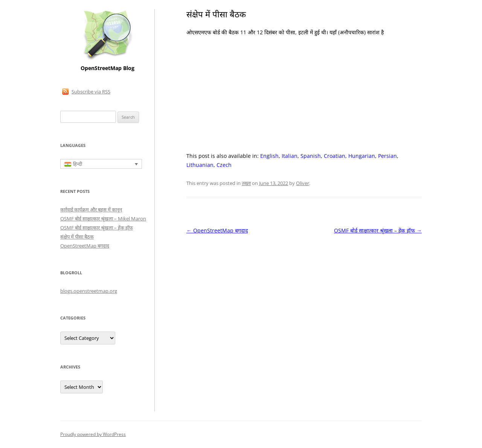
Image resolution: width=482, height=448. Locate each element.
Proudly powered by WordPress (93, 434)
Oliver (303, 183)
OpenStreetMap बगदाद (217, 230)
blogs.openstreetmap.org (89, 291)
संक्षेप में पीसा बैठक (77, 237)
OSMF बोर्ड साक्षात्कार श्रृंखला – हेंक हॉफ (378, 230)
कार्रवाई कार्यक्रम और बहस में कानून (91, 209)
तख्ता (246, 183)
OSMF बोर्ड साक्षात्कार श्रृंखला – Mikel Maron (103, 219)
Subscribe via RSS (91, 92)
